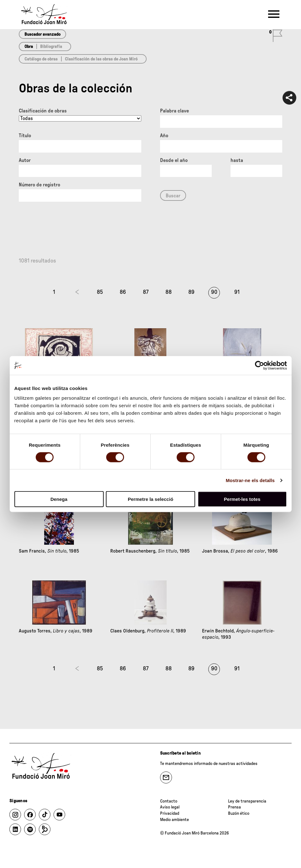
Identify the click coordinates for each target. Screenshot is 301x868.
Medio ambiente (174, 820)
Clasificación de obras (43, 111)
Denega (59, 499)
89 (191, 292)
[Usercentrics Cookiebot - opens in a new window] (259, 365)
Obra (29, 47)
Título (25, 136)
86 (123, 292)
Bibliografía (51, 47)
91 (237, 292)
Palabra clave (174, 111)
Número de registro (39, 185)
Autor (25, 160)
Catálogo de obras (41, 59)
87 (146, 292)
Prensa (234, 807)
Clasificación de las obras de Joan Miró (101, 59)
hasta (237, 160)
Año (164, 136)
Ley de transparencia (247, 801)
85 (100, 292)
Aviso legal (170, 807)
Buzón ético (239, 813)
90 (214, 292)
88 (169, 292)
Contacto (169, 801)
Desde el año (174, 160)
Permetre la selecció (150, 499)
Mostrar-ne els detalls (250, 480)
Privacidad (170, 813)
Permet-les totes (242, 499)
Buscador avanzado (42, 34)
